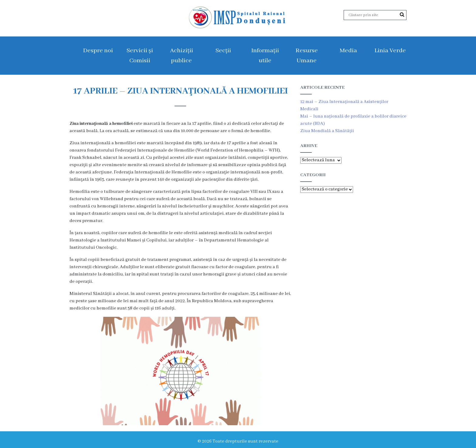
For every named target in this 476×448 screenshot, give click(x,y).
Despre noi (98, 51)
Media (348, 51)
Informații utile (265, 56)
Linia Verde (390, 51)
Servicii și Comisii (140, 56)
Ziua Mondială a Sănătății (327, 131)
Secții (223, 51)
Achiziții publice (182, 56)
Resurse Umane (307, 56)
